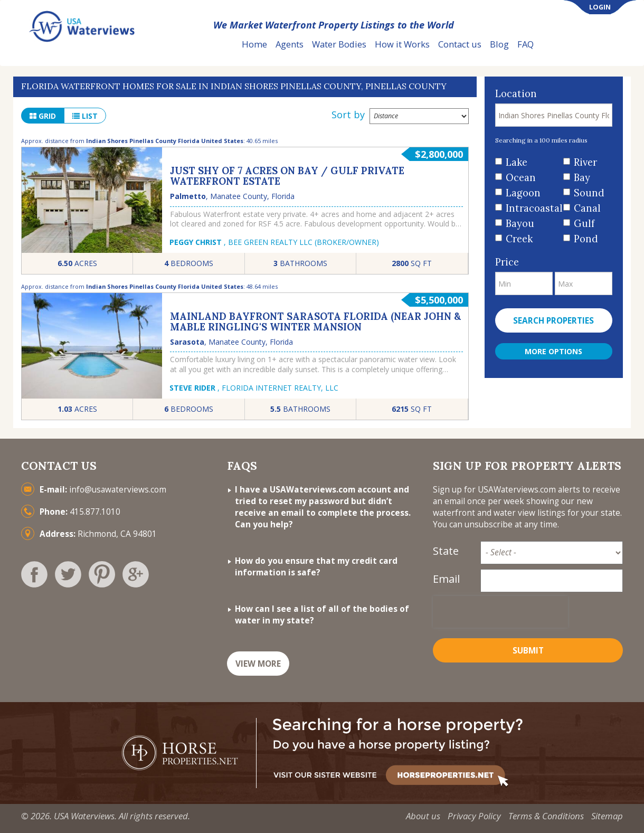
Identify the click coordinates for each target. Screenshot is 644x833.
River (585, 162)
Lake (517, 162)
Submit (528, 651)
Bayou (520, 224)
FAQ (525, 44)
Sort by (348, 115)
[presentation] (500, 612)
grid (43, 116)
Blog (499, 44)
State (446, 551)
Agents (290, 44)
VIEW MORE (258, 664)
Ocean (521, 178)
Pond (586, 239)
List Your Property (588, 45)
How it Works (402, 44)
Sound (589, 193)
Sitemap (607, 816)
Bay (582, 178)
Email (446, 579)
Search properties (553, 321)
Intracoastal (531, 208)
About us (423, 816)
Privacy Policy (474, 816)
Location (516, 94)
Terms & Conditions (546, 816)
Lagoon (523, 193)
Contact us (460, 44)
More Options (553, 351)
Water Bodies (339, 44)
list (85, 116)
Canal (587, 208)
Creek (519, 239)
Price (507, 262)
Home (254, 44)
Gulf (584, 224)
